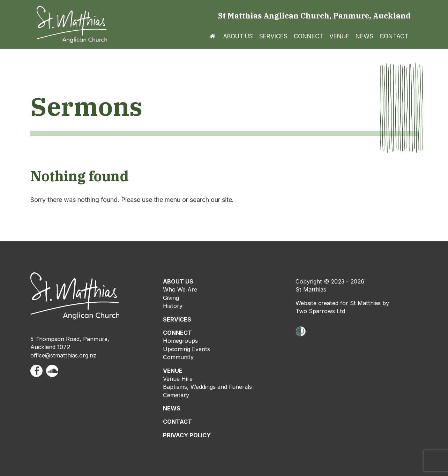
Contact (394, 36)
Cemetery (176, 395)
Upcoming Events (186, 349)
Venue (339, 36)
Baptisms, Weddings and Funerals (207, 387)
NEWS (172, 408)
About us (238, 36)
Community (178, 357)
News (364, 36)
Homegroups (180, 341)
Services (273, 36)
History (173, 306)
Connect (308, 36)
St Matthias (311, 289)
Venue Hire (178, 379)
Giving (171, 298)
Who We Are (180, 289)
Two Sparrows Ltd (320, 311)
